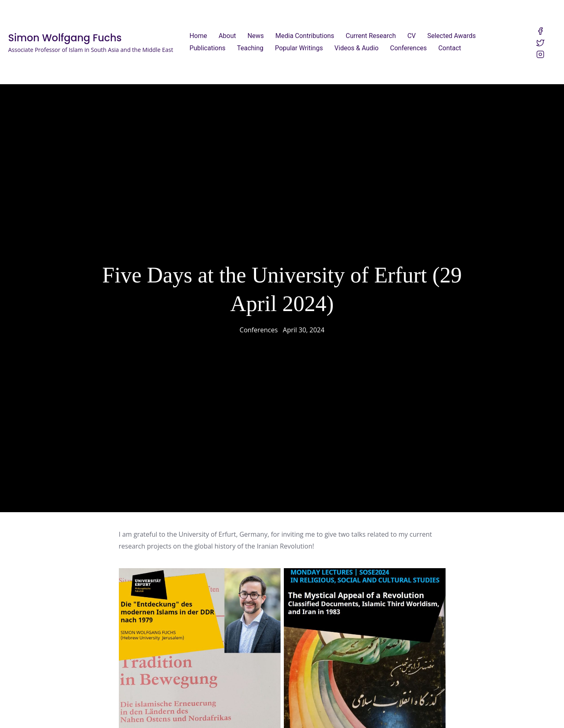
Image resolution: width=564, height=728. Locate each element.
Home (198, 36)
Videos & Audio (357, 48)
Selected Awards (451, 36)
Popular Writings (299, 48)
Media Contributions (305, 36)
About (227, 36)
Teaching (250, 48)
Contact (450, 48)
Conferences (408, 48)
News (256, 36)
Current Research (371, 36)
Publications (207, 48)
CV (411, 36)
